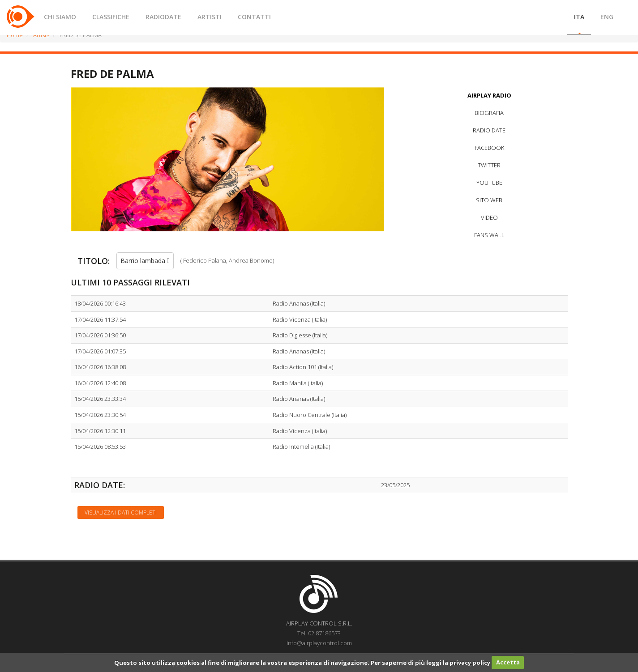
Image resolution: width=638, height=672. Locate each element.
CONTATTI (254, 17)
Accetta (508, 662)
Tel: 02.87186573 (319, 633)
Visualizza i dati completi (121, 513)
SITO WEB (489, 200)
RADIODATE (163, 17)
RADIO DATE (489, 130)
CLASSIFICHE (111, 17)
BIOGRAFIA (489, 113)
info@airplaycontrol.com (319, 643)
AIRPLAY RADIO (489, 95)
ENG (607, 17)
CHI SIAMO (60, 17)
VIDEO (489, 217)
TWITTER (489, 165)
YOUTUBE (489, 183)
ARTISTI (210, 17)
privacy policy (470, 662)
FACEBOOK (489, 148)
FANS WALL (489, 235)
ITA (579, 17)
